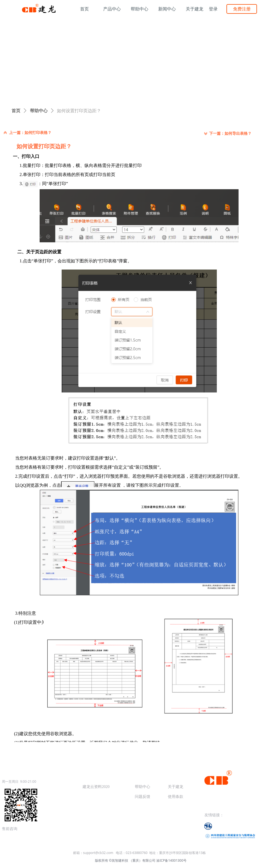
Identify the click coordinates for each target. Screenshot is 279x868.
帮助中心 (39, 111)
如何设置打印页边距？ (79, 111)
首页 (16, 111)
